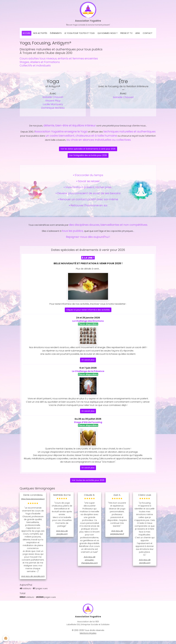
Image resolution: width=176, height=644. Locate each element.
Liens (138, 34)
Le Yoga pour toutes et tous (80, 34)
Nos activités (40, 34)
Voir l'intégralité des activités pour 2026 (88, 156)
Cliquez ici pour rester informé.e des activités (88, 310)
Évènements (56, 34)
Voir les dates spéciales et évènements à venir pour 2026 (88, 149)
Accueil (27, 34)
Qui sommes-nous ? (107, 34)
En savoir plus (88, 360)
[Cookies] (6, 638)
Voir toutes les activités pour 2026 (88, 481)
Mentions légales (88, 636)
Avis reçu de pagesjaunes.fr (117, 533)
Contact (148, 34)
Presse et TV (126, 34)
